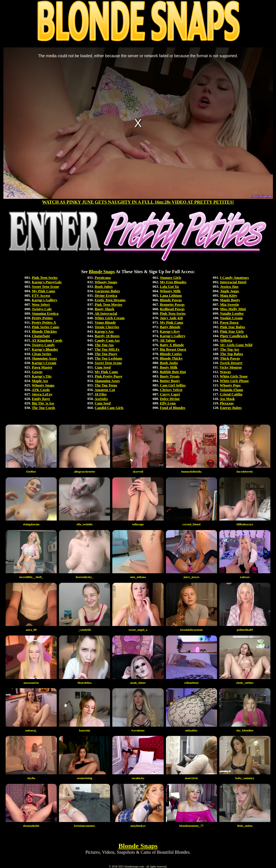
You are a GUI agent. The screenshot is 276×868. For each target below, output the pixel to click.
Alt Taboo (167, 340)
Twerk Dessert (231, 363)
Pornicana (103, 278)
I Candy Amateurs (235, 278)
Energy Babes (231, 408)
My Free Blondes (173, 282)
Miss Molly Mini (233, 309)
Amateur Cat (105, 390)
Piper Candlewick (234, 336)
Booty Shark (104, 309)
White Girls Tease (234, 376)
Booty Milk (169, 367)
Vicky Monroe (231, 367)
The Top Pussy (106, 354)
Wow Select (41, 304)
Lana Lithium (171, 295)
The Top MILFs (107, 349)
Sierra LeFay (42, 394)
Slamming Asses (44, 358)
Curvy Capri (170, 394)
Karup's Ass (104, 331)
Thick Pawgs (230, 358)
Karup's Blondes (45, 349)
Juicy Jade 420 (172, 318)
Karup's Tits (42, 376)
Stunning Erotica (45, 313)
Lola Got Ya (169, 286)
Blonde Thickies (44, 331)
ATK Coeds (41, 390)
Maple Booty (230, 300)
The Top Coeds (43, 408)
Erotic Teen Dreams (110, 300)
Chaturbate (41, 336)
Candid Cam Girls (109, 408)
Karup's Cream (44, 363)
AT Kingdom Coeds (47, 340)
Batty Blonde (170, 327)
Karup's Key (170, 331)
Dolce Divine (170, 399)
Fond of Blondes (173, 408)
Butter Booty (170, 381)
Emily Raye (41, 399)
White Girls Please (234, 381)
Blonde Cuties (171, 354)
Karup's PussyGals (47, 282)
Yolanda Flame (231, 390)
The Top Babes (232, 354)
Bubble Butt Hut (173, 372)
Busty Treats (170, 376)
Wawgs (225, 372)
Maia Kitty (229, 295)
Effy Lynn (168, 403)
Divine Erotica (106, 295)
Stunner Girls (171, 278)
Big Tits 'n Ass (43, 403)
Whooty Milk (170, 291)
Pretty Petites (42, 318)
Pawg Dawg (229, 322)
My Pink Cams (43, 291)
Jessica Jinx (229, 286)
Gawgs (37, 372)
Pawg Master (42, 367)
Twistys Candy (43, 345)
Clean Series (41, 354)
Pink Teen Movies (108, 304)
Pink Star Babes (233, 327)
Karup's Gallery (45, 300)
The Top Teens (106, 385)
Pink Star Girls (232, 331)
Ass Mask (227, 399)
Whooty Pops (230, 385)
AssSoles (101, 399)
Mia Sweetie (230, 304)
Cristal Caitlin (231, 394)
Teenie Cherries (107, 327)
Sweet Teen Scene (45, 286)
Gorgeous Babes (107, 291)
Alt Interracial (106, 313)
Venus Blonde (105, 322)
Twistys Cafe (42, 309)
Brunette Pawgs (172, 304)
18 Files (101, 394)
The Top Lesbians (108, 358)
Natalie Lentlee (232, 313)
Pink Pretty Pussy (109, 376)
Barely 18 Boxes (107, 336)
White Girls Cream (110, 318)
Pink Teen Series (45, 278)
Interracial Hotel (233, 282)
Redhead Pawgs (172, 309)
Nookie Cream (231, 318)
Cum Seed (103, 367)
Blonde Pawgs (171, 300)
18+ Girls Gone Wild (236, 345)
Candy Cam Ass (107, 340)
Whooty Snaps (43, 385)
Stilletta (226, 340)
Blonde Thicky (171, 358)
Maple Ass (40, 381)
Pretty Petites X (44, 322)
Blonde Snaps (102, 272)
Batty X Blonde (172, 345)
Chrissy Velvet (171, 390)
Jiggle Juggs (230, 291)
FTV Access (41, 295)
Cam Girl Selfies (173, 385)
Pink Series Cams (45, 327)
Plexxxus (227, 403)
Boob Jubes (104, 286)
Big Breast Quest (173, 349)
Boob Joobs (169, 363)
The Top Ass (104, 345)
